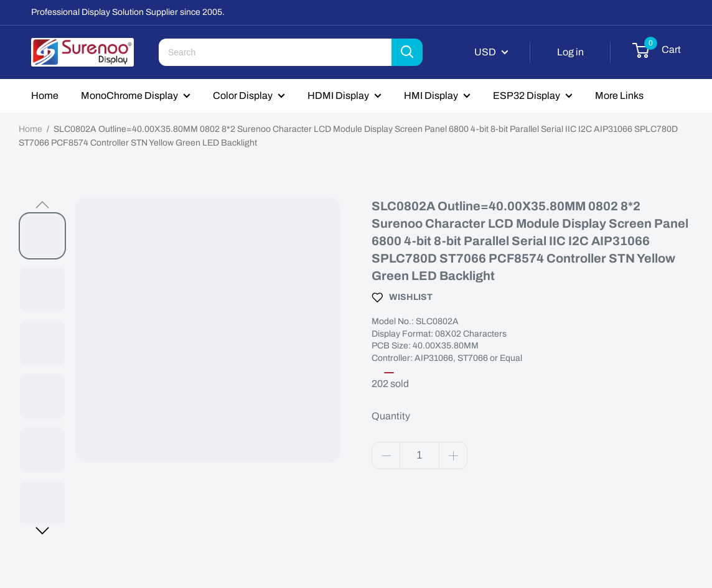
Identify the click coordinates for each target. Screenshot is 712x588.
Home (45, 96)
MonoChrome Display (129, 96)
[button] (42, 205)
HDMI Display (338, 96)
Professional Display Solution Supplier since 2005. (128, 12)
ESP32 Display (527, 96)
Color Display (243, 96)
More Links (619, 96)
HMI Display (431, 96)
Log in (570, 52)
